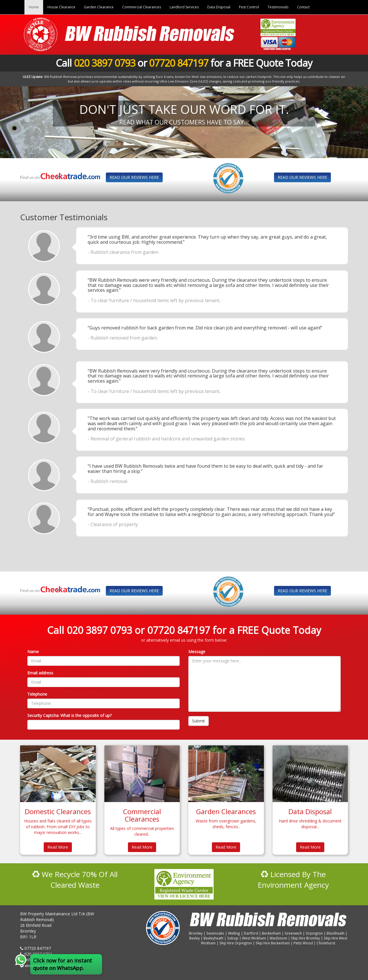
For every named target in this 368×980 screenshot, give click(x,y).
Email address (40, 673)
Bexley (194, 938)
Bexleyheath (213, 938)
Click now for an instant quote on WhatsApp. (63, 964)
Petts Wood (303, 943)
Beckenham (271, 933)
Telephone (37, 694)
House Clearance (61, 7)
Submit (199, 721)
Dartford (251, 933)
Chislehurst (326, 943)
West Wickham (254, 938)
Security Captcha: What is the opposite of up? (69, 715)
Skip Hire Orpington (236, 943)
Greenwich (293, 933)
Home (34, 7)
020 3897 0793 (105, 63)
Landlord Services (184, 7)
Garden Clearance (99, 7)
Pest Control (249, 7)
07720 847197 (178, 63)
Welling (234, 933)
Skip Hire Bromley (305, 938)
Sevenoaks (215, 933)
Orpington (314, 933)
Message (197, 652)
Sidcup (233, 938)
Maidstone (278, 938)
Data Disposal (219, 7)
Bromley (196, 933)
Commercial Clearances (142, 7)
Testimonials (278, 7)
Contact (303, 7)
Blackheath (336, 933)
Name (33, 652)
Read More (58, 847)
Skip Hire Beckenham (273, 943)
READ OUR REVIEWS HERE (134, 177)
